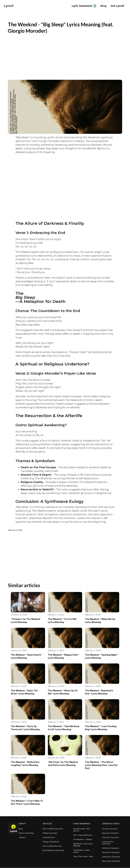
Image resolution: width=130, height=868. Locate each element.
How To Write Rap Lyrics (52, 846)
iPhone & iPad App (26, 833)
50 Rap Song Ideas (50, 833)
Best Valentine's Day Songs (54, 850)
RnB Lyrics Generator (111, 848)
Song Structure (49, 837)
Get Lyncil (117, 6)
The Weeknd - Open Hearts (81, 851)
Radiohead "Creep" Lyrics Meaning (83, 845)
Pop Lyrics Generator (111, 837)
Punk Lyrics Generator (111, 857)
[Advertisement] (65, 56)
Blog (21, 829)
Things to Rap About (51, 842)
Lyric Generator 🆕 (84, 6)
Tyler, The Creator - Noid (83, 856)
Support (22, 837)
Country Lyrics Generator (108, 843)
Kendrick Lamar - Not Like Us (82, 830)
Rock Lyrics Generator (111, 852)
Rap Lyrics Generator (111, 833)
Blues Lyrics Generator (111, 861)
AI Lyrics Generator (110, 829)
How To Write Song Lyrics (53, 829)
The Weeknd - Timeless (83, 839)
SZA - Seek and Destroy (83, 835)
